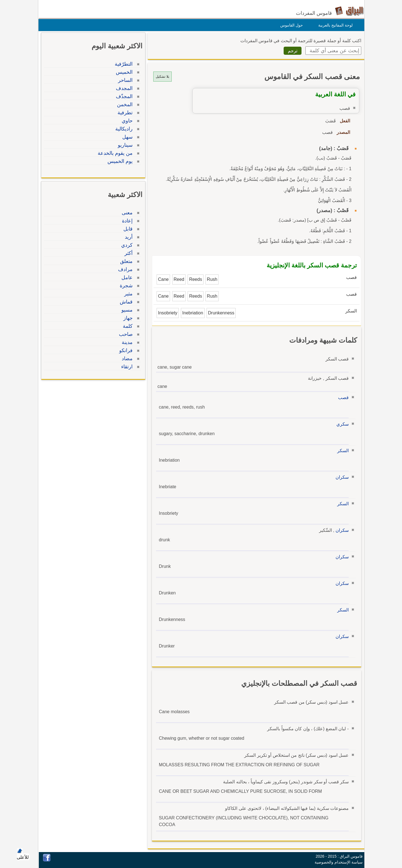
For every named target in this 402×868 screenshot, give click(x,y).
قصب (342, 398)
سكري (341, 424)
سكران (341, 477)
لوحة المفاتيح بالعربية (334, 25)
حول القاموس (290, 25)
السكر (342, 451)
